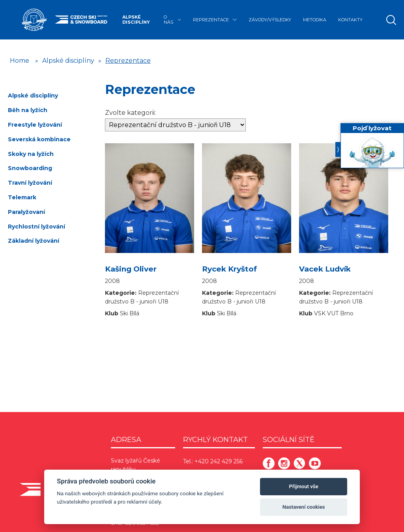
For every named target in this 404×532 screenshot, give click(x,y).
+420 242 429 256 (219, 461)
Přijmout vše (304, 486)
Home (20, 61)
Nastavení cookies (304, 507)
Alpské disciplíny (136, 20)
